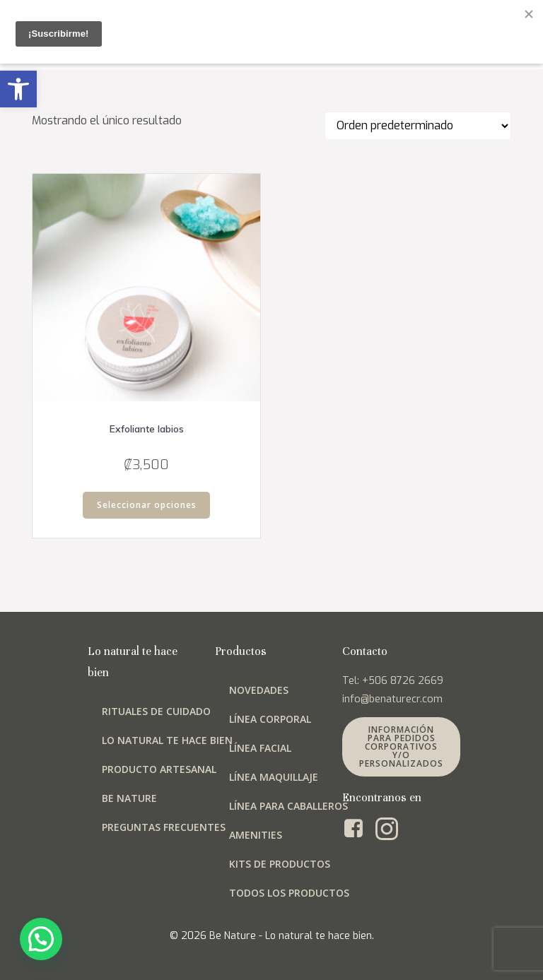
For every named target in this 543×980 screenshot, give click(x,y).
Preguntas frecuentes (164, 827)
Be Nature (129, 798)
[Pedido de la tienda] (418, 126)
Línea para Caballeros (288, 806)
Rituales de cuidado (156, 711)
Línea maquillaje (274, 777)
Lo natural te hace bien (167, 740)
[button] (18, 89)
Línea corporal (270, 719)
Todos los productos (289, 893)
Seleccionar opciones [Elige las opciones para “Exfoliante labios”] (147, 505)
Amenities (256, 835)
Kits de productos (280, 864)
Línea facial (260, 748)
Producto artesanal (159, 769)
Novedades (259, 690)
